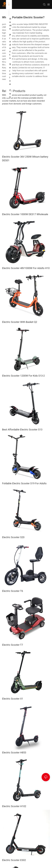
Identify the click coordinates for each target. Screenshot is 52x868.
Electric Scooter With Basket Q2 (20, 322)
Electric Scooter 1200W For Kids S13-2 (23, 376)
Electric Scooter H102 (14, 806)
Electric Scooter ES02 (14, 860)
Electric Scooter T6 (13, 591)
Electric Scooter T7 (13, 645)
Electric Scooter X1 (13, 699)
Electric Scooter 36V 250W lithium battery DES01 (25, 159)
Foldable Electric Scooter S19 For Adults (24, 483)
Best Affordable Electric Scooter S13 (22, 430)
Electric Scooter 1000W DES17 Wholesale (25, 214)
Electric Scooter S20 (13, 537)
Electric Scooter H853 (14, 753)
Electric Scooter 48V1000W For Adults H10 (26, 268)
